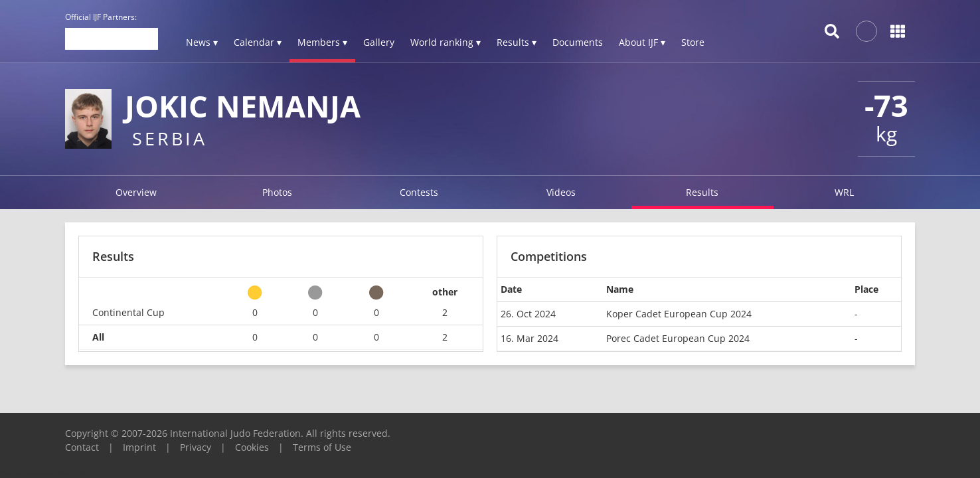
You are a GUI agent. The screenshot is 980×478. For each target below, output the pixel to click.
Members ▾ (322, 42)
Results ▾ (517, 42)
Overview (136, 192)
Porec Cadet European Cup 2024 (678, 338)
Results (702, 192)
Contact (82, 447)
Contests (419, 192)
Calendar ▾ (258, 42)
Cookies (252, 447)
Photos (277, 192)
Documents (578, 42)
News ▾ (202, 42)
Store (693, 42)
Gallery (379, 42)
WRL (844, 192)
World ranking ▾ (446, 42)
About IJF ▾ (642, 42)
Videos (561, 192)
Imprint (139, 447)
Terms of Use (322, 447)
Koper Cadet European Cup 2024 (679, 314)
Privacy (196, 447)
